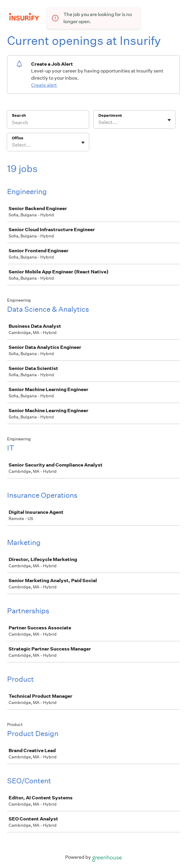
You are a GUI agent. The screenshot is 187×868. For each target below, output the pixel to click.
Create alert (44, 85)
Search (19, 115)
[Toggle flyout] (169, 120)
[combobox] (99, 122)
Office (18, 138)
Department (110, 115)
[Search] (48, 123)
